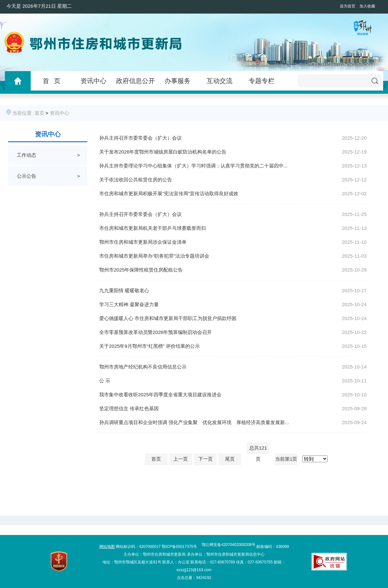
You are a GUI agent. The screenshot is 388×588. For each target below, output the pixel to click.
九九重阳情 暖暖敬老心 (124, 290)
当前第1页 (286, 459)
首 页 (52, 81)
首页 (39, 113)
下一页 (205, 459)
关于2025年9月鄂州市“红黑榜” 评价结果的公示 (150, 346)
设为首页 (348, 6)
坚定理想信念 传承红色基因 (129, 408)
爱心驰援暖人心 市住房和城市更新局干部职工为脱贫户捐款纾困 (168, 318)
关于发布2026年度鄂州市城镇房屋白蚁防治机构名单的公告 (163, 152)
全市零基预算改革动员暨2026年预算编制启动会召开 (156, 332)
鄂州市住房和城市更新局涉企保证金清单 (143, 242)
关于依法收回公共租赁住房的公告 (136, 180)
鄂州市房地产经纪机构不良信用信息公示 (143, 367)
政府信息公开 (135, 81)
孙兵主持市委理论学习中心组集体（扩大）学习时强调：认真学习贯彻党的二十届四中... (194, 166)
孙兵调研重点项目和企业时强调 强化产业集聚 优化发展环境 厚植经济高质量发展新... (194, 422)
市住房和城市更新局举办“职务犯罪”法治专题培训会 (154, 256)
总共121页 (258, 450)
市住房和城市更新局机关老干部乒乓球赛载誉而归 (153, 228)
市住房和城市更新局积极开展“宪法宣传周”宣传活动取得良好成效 (169, 193)
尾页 (230, 459)
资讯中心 (93, 81)
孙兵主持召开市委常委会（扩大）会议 (140, 138)
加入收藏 (367, 6)
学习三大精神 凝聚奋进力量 (129, 304)
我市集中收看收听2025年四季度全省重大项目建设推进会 (160, 395)
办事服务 (178, 81)
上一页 (181, 459)
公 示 (105, 381)
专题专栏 (262, 81)
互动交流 (220, 81)
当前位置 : (23, 113)
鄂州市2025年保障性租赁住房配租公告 (141, 270)
